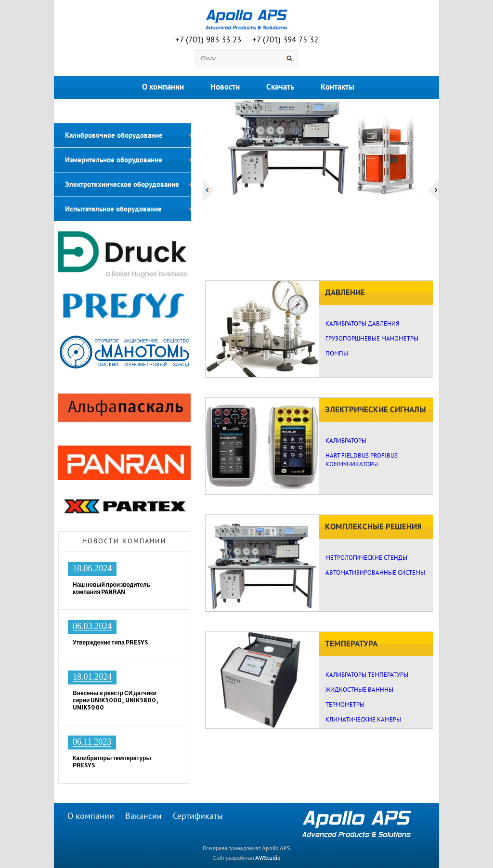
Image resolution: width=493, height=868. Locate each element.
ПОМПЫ (337, 354)
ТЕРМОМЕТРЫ (345, 705)
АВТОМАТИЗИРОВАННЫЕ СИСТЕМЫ (375, 573)
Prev (209, 190)
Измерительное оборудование (114, 160)
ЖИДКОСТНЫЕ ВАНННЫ (359, 690)
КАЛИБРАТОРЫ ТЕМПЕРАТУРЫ (367, 675)
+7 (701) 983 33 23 (208, 40)
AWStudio (268, 858)
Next (434, 190)
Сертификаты (198, 816)
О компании (163, 87)
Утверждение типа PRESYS (110, 642)
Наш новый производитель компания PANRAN (111, 588)
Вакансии (143, 816)
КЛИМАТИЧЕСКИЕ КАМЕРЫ (363, 720)
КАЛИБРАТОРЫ (346, 441)
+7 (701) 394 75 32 (285, 40)
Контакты (337, 87)
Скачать (280, 87)
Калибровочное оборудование (114, 135)
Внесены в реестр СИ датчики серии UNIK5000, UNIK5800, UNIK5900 (116, 700)
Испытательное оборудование (113, 209)
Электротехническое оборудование (122, 184)
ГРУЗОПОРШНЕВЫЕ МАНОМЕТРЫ (372, 339)
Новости (225, 87)
